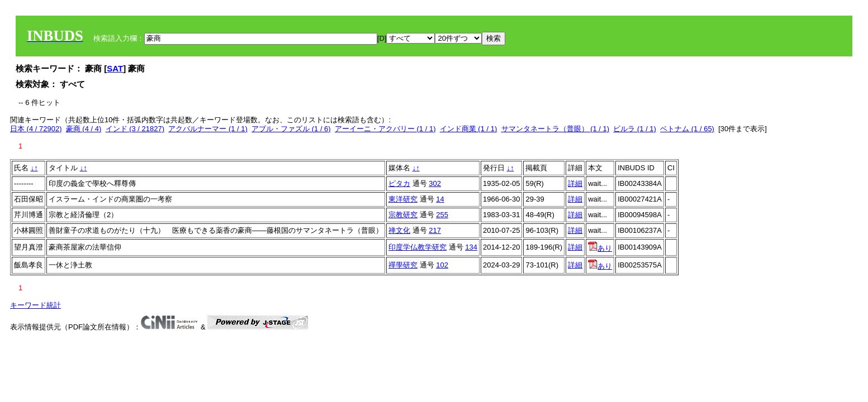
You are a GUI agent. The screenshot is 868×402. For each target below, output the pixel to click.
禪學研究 (403, 265)
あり (600, 248)
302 (435, 183)
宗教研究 (403, 215)
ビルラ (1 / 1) (635, 129)
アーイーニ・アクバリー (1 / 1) (385, 129)
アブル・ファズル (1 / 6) (291, 129)
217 (435, 230)
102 (442, 265)
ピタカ (399, 183)
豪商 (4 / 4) (84, 129)
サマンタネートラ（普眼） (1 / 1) (556, 129)
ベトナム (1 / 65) (687, 129)
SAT (115, 68)
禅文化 (399, 230)
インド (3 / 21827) (135, 129)
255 (442, 215)
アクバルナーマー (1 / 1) (208, 129)
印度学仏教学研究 (418, 247)
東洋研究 (403, 199)
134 (471, 247)
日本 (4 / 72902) (36, 129)
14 (440, 199)
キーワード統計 (35, 305)
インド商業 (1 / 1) (469, 129)
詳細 (575, 183)
